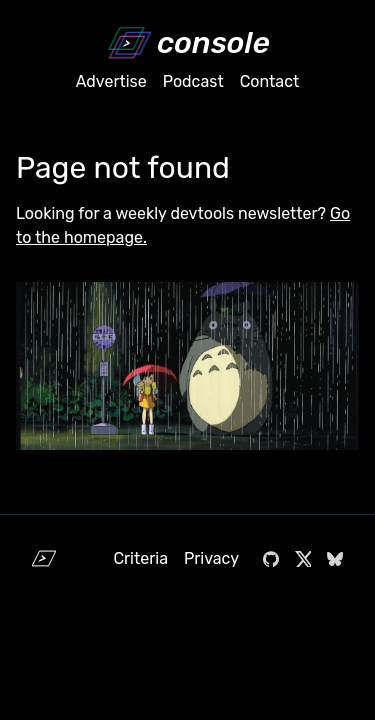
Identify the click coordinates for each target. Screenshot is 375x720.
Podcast (193, 81)
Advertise (111, 81)
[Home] (187, 43)
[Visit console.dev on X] (303, 559)
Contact (270, 81)
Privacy (211, 558)
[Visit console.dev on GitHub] (271, 559)
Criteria (140, 558)
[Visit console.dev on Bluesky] (335, 559)
